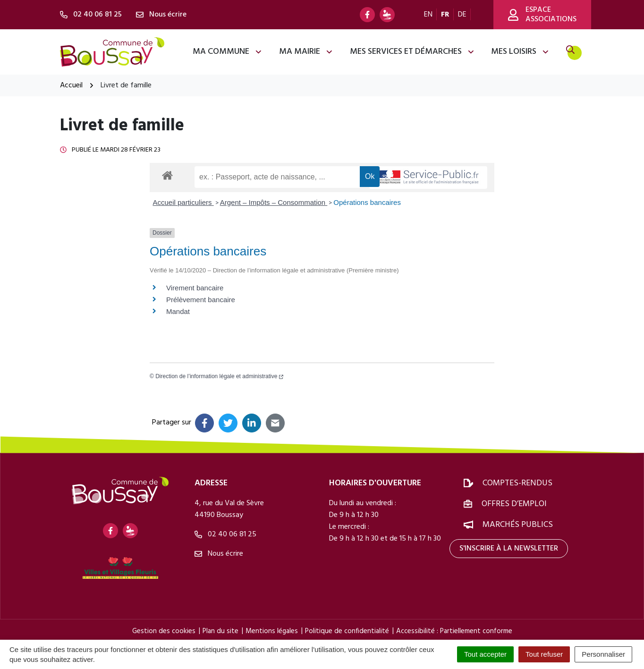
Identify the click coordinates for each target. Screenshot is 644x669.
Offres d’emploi (514, 504)
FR (445, 15)
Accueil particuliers (183, 202)
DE (462, 15)
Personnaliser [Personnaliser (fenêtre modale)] (603, 654)
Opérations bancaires (367, 202)
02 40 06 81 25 (225, 534)
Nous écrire (219, 554)
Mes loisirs (520, 52)
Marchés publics (518, 525)
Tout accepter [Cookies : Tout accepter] (485, 654)
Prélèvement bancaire (201, 300)
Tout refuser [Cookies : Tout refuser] (544, 654)
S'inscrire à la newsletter (509, 549)
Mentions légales (272, 631)
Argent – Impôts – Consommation (274, 202)
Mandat (178, 311)
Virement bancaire (195, 288)
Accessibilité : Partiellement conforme (454, 631)
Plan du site (220, 631)
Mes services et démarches (412, 52)
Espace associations (542, 15)
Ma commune (228, 52)
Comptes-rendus (517, 483)
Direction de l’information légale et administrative (219, 376)
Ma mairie (306, 52)
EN (428, 15)
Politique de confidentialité (347, 631)
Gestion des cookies (164, 631)
